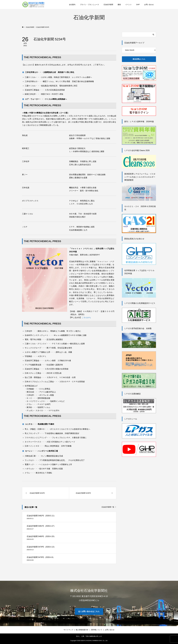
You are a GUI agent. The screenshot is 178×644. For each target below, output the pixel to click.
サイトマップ (68, 630)
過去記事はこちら (139, 59)
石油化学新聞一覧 (108, 507)
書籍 (119, 5)
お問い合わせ (149, 5)
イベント (129, 5)
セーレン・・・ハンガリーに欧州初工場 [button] (40, 451)
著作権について (97, 630)
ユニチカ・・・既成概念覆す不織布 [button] (38, 424)
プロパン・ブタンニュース (89, 5)
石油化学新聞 (108, 5)
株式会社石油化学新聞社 (89, 591)
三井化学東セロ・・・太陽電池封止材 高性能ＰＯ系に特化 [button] (48, 72)
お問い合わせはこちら (90, 611)
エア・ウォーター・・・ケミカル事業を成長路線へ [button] (44, 99)
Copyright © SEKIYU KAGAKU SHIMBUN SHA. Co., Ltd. (89, 641)
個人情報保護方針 (82, 630)
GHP (138, 5)
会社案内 (72, 5)
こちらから (86, 317)
